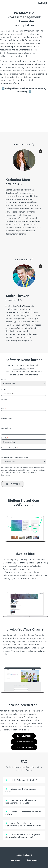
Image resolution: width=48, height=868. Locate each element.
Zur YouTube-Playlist (24, 742)
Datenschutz (32, 860)
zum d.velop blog (24, 736)
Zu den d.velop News (24, 747)
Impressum (15, 860)
